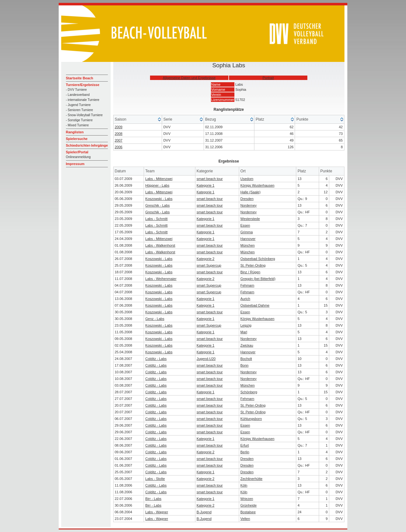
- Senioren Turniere (80, 110)
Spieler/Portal (77, 152)
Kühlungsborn (251, 419)
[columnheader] (138, 120)
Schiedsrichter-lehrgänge (87, 145)
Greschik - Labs (157, 205)
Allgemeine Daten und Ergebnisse (189, 78)
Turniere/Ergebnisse (83, 85)
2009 (119, 127)
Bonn (245, 365)
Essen (245, 225)
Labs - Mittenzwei (159, 179)
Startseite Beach (80, 78)
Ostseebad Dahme (255, 305)
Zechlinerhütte (252, 479)
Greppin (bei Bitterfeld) (258, 279)
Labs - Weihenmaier (161, 279)
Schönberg (249, 392)
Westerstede (250, 219)
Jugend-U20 (206, 359)
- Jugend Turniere (78, 105)
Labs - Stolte (155, 479)
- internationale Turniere (83, 100)
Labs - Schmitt (156, 219)
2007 (119, 140)
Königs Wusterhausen (257, 185)
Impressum (75, 164)
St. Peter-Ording (253, 265)
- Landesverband (78, 95)
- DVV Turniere (76, 90)
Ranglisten (75, 132)
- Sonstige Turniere (79, 120)
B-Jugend (204, 512)
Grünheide (249, 505)
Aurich (245, 299)
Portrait (268, 78)
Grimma (247, 232)
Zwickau (247, 345)
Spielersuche (77, 139)
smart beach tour (210, 179)
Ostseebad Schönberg (258, 259)
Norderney (249, 205)
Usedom (247, 179)
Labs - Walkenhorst (160, 245)
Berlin (245, 452)
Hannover (248, 239)
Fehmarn (247, 285)
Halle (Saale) (251, 192)
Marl (244, 332)
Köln (244, 485)
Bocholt (246, 359)
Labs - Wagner (157, 512)
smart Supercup (209, 265)
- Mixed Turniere (77, 125)
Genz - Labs (155, 319)
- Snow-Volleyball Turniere (84, 115)
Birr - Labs (153, 499)
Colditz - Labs (156, 359)
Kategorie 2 (206, 259)
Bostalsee (248, 512)
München (248, 245)
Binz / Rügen (250, 272)
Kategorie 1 (206, 185)
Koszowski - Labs (159, 199)
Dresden (247, 199)
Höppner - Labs (157, 185)
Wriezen (247, 499)
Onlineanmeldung (78, 157)
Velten (245, 519)
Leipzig (246, 325)
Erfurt (245, 445)
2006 (119, 147)
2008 (119, 134)
